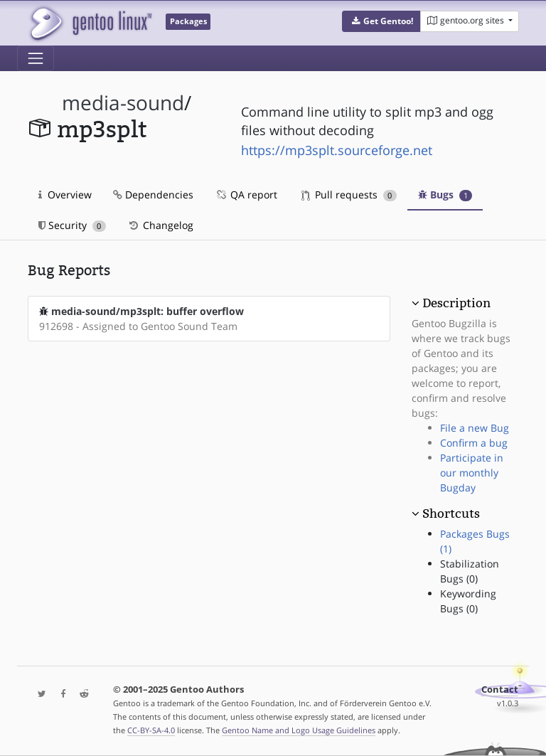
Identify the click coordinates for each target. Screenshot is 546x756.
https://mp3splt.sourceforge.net (337, 150)
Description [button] (456, 303)
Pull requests (349, 195)
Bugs (445, 195)
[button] (381, 21)
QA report (246, 195)
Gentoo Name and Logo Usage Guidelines (299, 730)
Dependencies (153, 195)
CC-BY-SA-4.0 (151, 730)
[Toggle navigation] (36, 58)
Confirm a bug (474, 443)
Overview (65, 195)
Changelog (160, 225)
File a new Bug (475, 428)
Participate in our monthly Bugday (472, 473)
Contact (500, 690)
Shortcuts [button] (451, 513)
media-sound (123, 103)
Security (72, 225)
